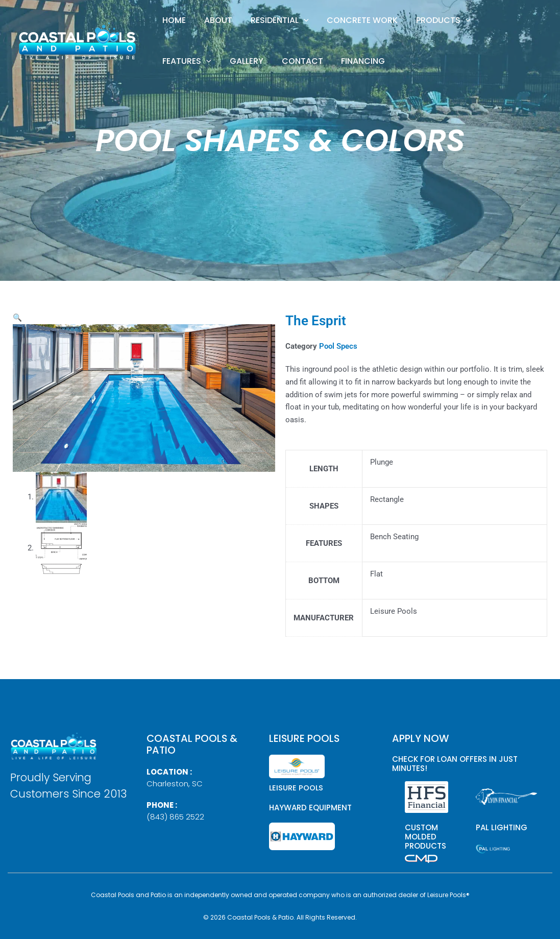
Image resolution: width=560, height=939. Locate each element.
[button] (287, 20)
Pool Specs (338, 346)
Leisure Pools (297, 788)
